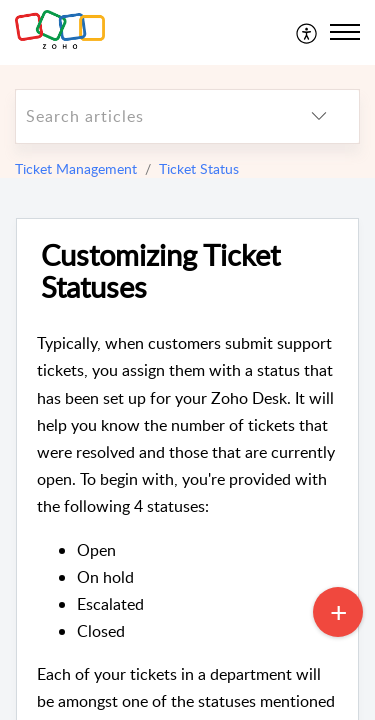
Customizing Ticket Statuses (160, 272)
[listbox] (319, 116)
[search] (147, 116)
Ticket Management (76, 168)
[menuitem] (307, 32)
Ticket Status (199, 168)
